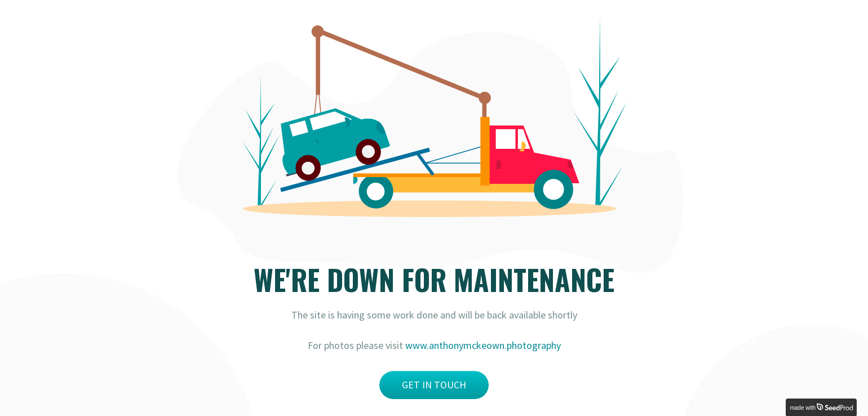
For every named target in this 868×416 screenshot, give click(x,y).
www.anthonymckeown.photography (483, 345)
